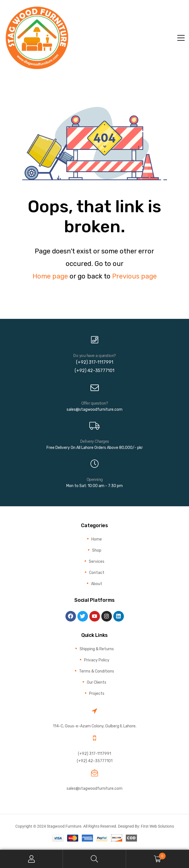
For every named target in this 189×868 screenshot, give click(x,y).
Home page (50, 276)
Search (94, 859)
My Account (31, 859)
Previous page (134, 276)
